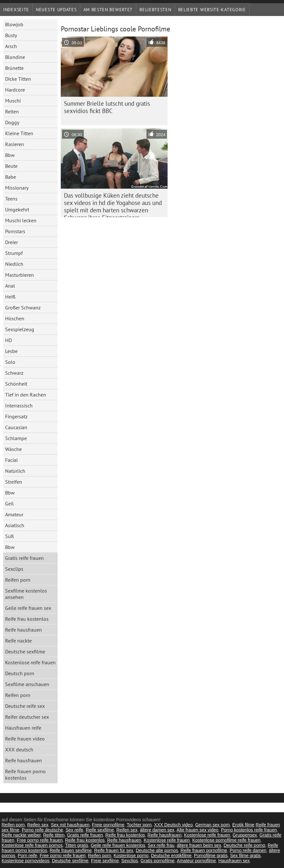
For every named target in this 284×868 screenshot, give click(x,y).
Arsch (11, 46)
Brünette (14, 68)
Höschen (15, 318)
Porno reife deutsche (42, 830)
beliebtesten (155, 10)
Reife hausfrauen (24, 630)
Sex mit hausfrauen (70, 825)
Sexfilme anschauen (27, 684)
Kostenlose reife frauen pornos (32, 845)
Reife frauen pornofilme (204, 850)
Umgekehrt (17, 209)
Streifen (14, 482)
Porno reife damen (248, 850)
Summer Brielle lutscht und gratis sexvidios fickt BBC (107, 107)
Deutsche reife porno (244, 845)
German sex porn (212, 825)
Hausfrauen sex (234, 861)
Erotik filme (243, 825)
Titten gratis (77, 845)
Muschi (13, 101)
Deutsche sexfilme (25, 651)
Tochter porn (139, 825)
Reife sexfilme (100, 830)
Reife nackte (18, 641)
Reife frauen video (25, 739)
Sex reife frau (161, 845)
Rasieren (15, 144)
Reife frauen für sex (114, 850)
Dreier (12, 242)
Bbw (10, 155)
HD (8, 340)
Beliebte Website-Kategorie (212, 10)
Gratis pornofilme (158, 861)
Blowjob (14, 24)
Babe (11, 177)
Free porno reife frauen (39, 840)
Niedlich (14, 264)
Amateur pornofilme (196, 861)
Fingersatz (16, 416)
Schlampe (16, 438)
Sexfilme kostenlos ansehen (26, 594)
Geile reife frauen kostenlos (118, 845)
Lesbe (11, 351)
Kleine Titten (19, 133)
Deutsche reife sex (25, 706)
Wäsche (13, 449)
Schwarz (14, 373)
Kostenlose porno (131, 856)
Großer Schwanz (23, 307)
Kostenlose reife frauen (30, 662)
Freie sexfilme (105, 861)
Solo (10, 362)
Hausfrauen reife (23, 728)
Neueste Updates (56, 10)
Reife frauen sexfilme (71, 850)
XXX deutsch (19, 749)
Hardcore (15, 90)
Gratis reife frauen (24, 558)
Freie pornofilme (108, 825)
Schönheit (16, 384)
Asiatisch (15, 525)
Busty (11, 35)
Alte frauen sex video (197, 830)
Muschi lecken (21, 220)
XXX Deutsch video (174, 825)
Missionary (17, 188)
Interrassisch (19, 405)
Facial (12, 460)
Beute (11, 166)
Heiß (10, 297)
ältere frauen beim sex (199, 845)
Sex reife (74, 830)
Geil (9, 504)
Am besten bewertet (108, 10)
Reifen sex (38, 825)
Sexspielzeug (20, 329)
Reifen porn (18, 580)
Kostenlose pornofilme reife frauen (226, 840)
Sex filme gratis (245, 856)
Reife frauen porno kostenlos (25, 774)
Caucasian (16, 427)
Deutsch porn (20, 673)
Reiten (12, 111)
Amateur (14, 514)
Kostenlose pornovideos (25, 861)
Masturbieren (20, 275)
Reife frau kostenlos (27, 619)
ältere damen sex (157, 830)
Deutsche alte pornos (157, 850)
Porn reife (28, 856)
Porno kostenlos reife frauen (249, 830)
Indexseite (16, 10)
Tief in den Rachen (26, 395)
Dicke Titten (18, 79)
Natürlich (15, 471)
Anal (10, 286)
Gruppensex (245, 835)
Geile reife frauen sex (28, 608)
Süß (9, 536)
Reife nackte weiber (21, 835)
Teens (11, 199)
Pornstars (15, 231)
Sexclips (14, 569)
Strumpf (14, 253)
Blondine (15, 57)
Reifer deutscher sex (27, 717)
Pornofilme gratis (211, 856)
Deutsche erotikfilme (171, 856)
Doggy (12, 122)
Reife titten (54, 835)
